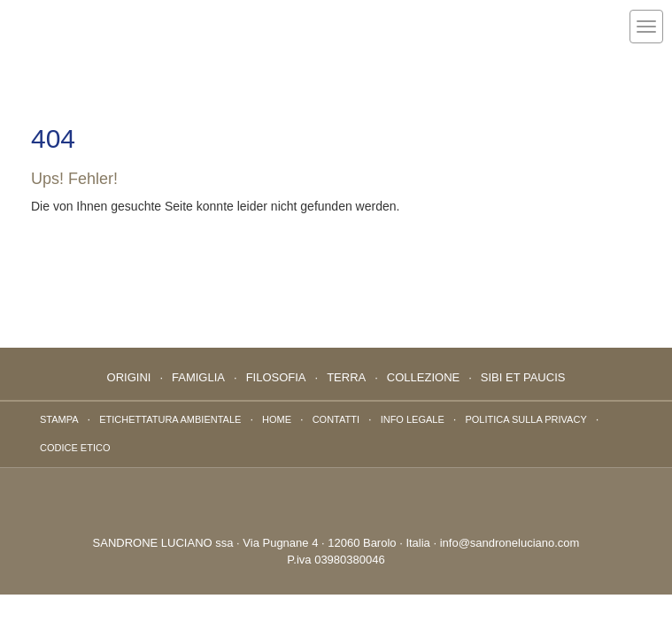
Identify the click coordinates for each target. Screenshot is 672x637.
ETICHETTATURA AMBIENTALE (170, 419)
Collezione (423, 377)
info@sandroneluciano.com (510, 543)
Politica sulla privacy (525, 419)
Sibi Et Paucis (523, 377)
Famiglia (198, 377)
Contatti (336, 419)
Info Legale (413, 419)
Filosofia (276, 377)
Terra (346, 377)
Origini (129, 377)
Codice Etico (75, 448)
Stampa (59, 419)
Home (277, 419)
